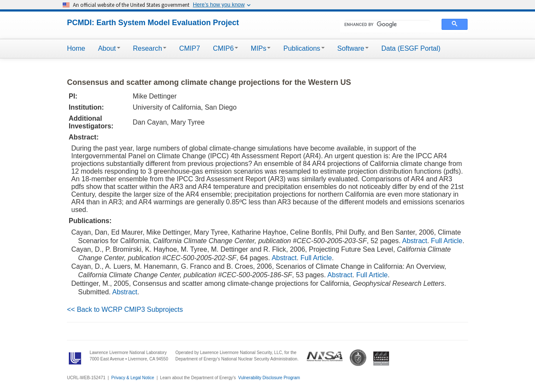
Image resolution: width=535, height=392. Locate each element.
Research (150, 48)
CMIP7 (190, 48)
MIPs (261, 48)
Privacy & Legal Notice (133, 378)
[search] (387, 24)
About (109, 48)
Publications (304, 48)
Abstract (415, 241)
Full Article (447, 241)
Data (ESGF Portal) (411, 48)
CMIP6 (225, 48)
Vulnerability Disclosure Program (269, 378)
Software (353, 48)
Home (76, 48)
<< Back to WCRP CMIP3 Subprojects (125, 309)
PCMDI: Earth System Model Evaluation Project (153, 23)
